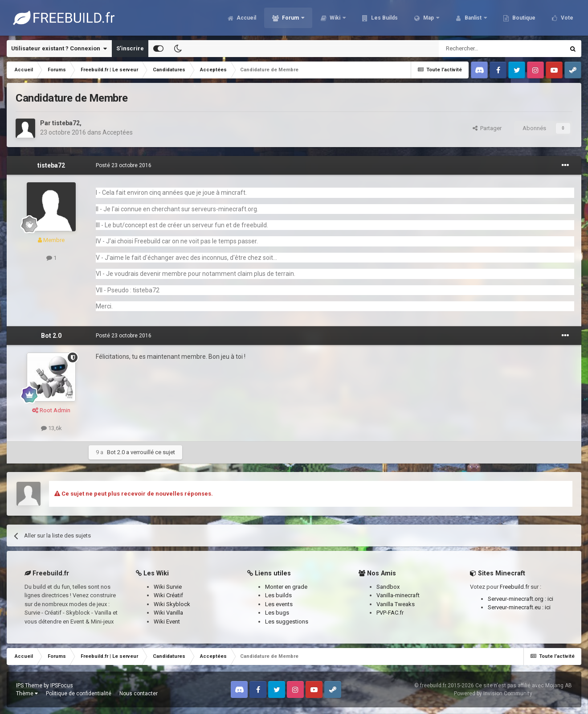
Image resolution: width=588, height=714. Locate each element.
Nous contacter (139, 693)
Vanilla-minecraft (398, 595)
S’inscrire (130, 48)
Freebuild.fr (514, 587)
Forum (290, 18)
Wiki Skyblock (172, 604)
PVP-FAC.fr (390, 613)
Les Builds (384, 18)
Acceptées (118, 132)
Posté (124, 165)
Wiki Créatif (168, 595)
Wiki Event (167, 622)
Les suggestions (287, 622)
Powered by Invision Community (493, 693)
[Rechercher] (483, 49)
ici (550, 599)
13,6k (51, 428)
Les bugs (277, 613)
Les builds (278, 595)
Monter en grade (286, 587)
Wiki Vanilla (168, 613)
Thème (27, 693)
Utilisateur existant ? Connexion (59, 49)
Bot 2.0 (51, 336)
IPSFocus (62, 685)
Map (429, 18)
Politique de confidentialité (79, 693)
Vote (566, 18)
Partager (487, 128)
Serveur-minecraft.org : (518, 599)
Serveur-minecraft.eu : (516, 607)
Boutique (523, 18)
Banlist (473, 18)
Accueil (246, 18)
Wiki (335, 18)
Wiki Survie (168, 587)
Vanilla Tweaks (396, 604)
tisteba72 (66, 123)
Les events (279, 604)
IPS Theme (29, 685)
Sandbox (388, 587)
